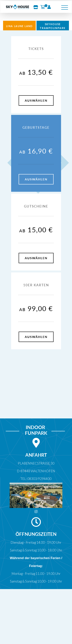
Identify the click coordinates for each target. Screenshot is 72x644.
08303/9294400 (39, 479)
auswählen (36, 100)
